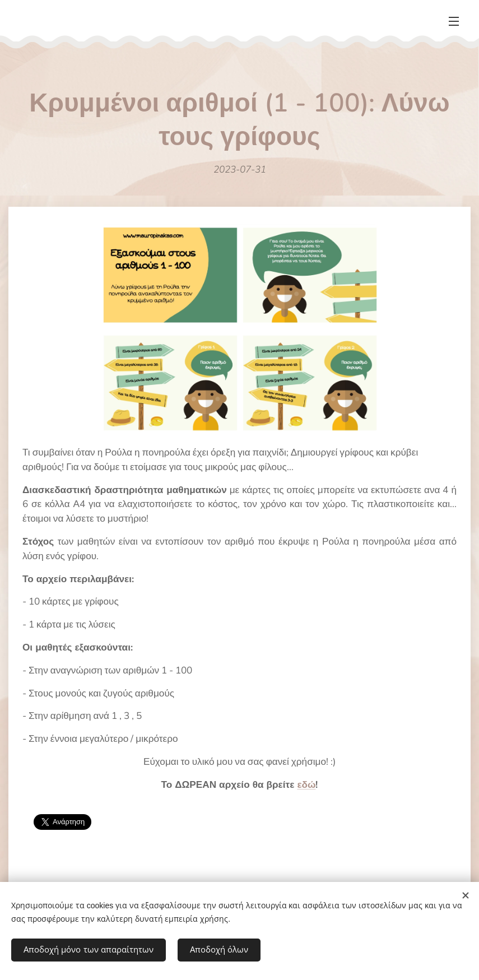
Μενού (454, 21)
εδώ (306, 785)
